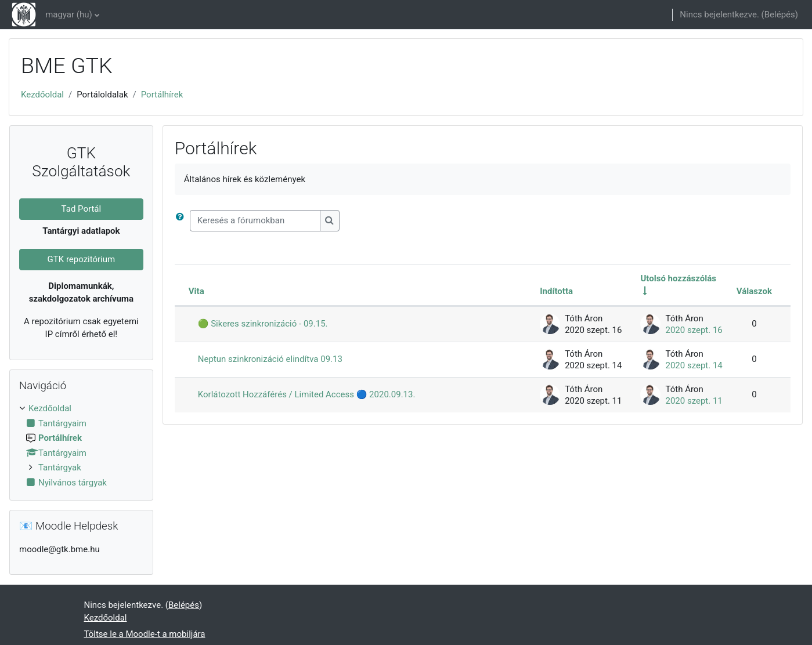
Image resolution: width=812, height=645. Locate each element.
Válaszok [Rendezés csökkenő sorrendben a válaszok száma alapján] (754, 291)
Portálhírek (162, 95)
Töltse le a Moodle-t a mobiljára (145, 634)
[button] (182, 221)
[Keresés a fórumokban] (255, 221)
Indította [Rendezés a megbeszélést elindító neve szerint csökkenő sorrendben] (556, 291)
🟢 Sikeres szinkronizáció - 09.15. (263, 324)
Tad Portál (82, 209)
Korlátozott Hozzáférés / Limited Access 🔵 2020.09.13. (307, 394)
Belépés (780, 15)
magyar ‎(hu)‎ (69, 15)
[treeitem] (81, 445)
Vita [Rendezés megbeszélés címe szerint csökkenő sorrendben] (196, 291)
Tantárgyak (60, 468)
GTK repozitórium (82, 259)
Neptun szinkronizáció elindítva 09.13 (270, 359)
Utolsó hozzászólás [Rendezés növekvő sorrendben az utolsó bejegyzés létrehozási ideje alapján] (678, 278)
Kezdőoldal (42, 95)
